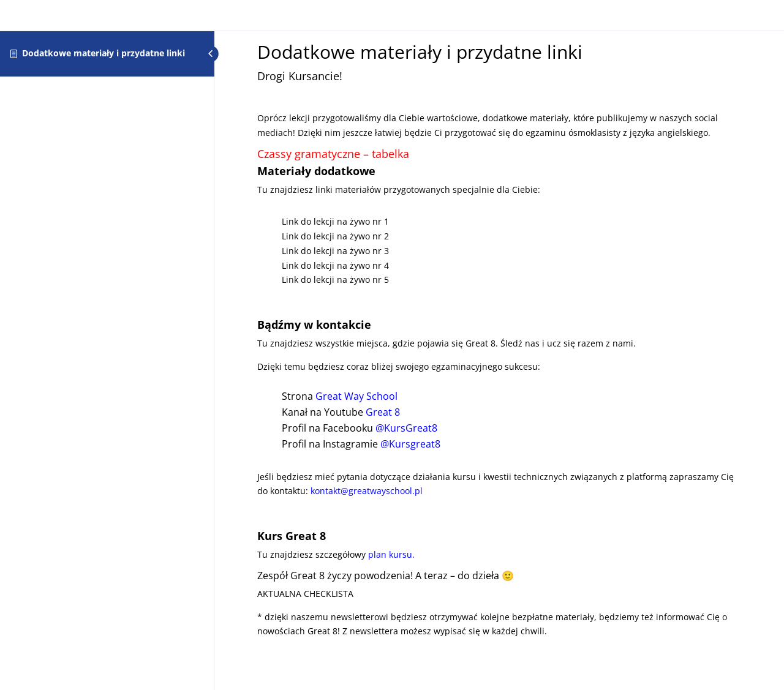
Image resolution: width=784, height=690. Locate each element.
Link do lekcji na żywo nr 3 (335, 251)
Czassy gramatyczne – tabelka (333, 154)
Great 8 (383, 412)
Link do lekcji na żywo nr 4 (335, 265)
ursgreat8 (415, 444)
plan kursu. (391, 554)
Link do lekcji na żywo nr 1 (335, 221)
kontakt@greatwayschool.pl (367, 491)
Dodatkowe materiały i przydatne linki (104, 53)
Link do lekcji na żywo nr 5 (335, 279)
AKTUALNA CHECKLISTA (305, 594)
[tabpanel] (499, 354)
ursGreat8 (411, 428)
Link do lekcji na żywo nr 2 (335, 236)
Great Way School (356, 396)
